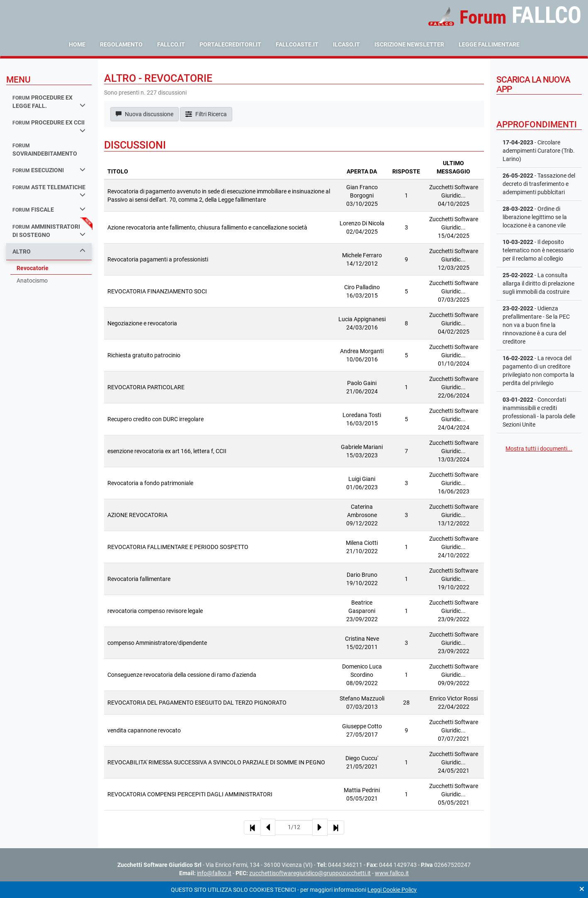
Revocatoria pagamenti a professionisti (158, 259)
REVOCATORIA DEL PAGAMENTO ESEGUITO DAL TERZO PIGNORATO (197, 703)
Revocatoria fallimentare (139, 579)
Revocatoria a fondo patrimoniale (150, 483)
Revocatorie (33, 268)
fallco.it (171, 44)
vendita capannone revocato (144, 730)
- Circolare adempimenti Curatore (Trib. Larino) (539, 151)
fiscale (49, 209)
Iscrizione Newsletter (409, 44)
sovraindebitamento (45, 150)
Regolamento (121, 44)
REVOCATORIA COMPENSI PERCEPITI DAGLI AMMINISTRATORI (190, 794)
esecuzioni (49, 170)
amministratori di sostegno (49, 231)
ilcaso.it (346, 44)
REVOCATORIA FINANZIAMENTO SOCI (157, 291)
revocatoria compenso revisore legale (155, 611)
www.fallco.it (392, 873)
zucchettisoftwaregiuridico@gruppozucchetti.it (310, 873)
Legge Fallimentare (489, 44)
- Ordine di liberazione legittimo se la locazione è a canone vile (535, 217)
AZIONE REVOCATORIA (137, 515)
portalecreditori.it (230, 44)
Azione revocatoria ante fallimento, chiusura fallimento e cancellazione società (207, 227)
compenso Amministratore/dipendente (157, 643)
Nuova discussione (145, 114)
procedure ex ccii (49, 126)
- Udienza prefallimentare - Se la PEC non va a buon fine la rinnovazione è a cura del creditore (536, 325)
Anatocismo (32, 281)
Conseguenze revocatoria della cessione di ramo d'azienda (182, 675)
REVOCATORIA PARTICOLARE (146, 387)
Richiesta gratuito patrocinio (144, 355)
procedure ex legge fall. (49, 102)
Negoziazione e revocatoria (142, 323)
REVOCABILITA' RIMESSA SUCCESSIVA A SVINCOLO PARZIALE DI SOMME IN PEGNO (216, 762)
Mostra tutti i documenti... (539, 449)
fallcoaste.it (297, 44)
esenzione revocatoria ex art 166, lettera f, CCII (167, 451)
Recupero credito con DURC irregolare (156, 419)
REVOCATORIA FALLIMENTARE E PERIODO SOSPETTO (178, 547)
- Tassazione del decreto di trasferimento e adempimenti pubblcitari (539, 184)
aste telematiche (49, 191)
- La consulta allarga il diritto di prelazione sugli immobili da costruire (538, 283)
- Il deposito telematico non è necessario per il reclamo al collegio (538, 250)
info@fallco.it (214, 873)
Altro (49, 251)
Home (77, 44)
